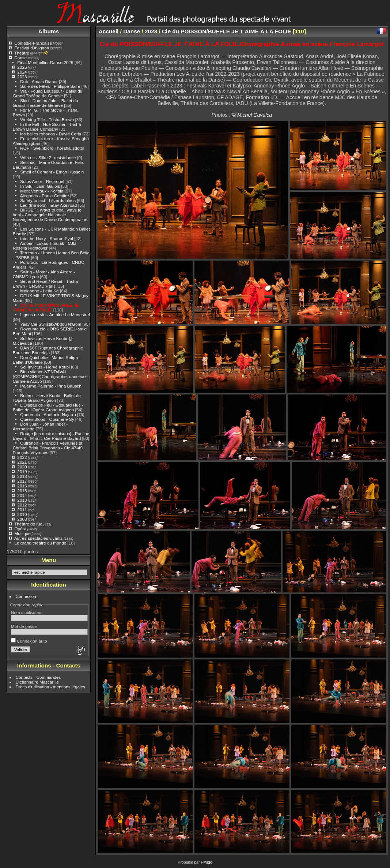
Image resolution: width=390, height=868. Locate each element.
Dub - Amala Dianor (39, 81)
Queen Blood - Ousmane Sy (47, 419)
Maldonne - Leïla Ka (39, 291)
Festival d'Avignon (32, 48)
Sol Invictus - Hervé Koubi (45, 367)
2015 (22, 491)
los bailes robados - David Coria (51, 134)
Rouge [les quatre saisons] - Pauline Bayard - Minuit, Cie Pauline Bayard (51, 436)
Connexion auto (29, 641)
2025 (22, 67)
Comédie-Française (33, 43)
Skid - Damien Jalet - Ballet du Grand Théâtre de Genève (46, 103)
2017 (22, 481)
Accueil (109, 31)
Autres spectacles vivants (39, 538)
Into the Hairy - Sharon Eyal (47, 238)
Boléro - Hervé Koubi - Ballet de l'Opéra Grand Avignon (47, 398)
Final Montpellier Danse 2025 (45, 62)
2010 (22, 514)
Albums (49, 31)
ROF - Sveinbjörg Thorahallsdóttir (52, 148)
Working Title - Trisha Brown (47, 119)
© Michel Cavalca (252, 115)
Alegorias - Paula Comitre (45, 196)
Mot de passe (24, 626)
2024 (22, 72)
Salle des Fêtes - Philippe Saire (50, 86)
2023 (22, 77)
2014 (22, 495)
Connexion (26, 596)
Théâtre (22, 53)
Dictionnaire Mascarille (37, 682)
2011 (22, 510)
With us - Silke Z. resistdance (48, 158)
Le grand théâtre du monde (40, 543)
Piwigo (206, 862)
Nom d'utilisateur (27, 612)
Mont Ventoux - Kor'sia (42, 191)
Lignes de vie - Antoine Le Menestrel (55, 315)
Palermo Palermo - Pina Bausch (51, 386)
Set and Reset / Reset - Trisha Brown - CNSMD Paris (45, 284)
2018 (22, 476)
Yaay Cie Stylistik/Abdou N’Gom (51, 324)
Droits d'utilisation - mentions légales (51, 687)
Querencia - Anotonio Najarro (48, 414)
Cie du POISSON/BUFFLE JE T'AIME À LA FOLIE (46, 307)
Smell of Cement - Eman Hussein (52, 172)
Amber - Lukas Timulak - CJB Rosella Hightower (44, 246)
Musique (22, 533)
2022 (22, 457)
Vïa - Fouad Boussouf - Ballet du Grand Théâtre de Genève (48, 93)
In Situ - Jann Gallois (40, 186)
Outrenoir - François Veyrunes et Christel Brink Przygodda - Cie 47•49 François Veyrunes (48, 448)
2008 (22, 519)
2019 (22, 472)
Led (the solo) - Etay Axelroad (48, 205)
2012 (22, 505)
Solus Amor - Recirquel (42, 181)
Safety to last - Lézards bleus (48, 200)
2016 (22, 486)
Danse (20, 58)
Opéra (20, 529)
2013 (22, 500)
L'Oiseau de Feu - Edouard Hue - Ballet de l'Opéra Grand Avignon (48, 407)
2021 (22, 462)
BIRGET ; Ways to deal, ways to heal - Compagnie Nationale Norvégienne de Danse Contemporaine (50, 215)
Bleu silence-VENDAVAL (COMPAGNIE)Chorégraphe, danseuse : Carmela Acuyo (52, 376)
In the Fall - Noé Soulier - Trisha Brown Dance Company (47, 127)
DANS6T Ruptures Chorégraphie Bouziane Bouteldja (48, 350)
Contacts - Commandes (38, 677)
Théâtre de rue (28, 524)
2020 (22, 467)
